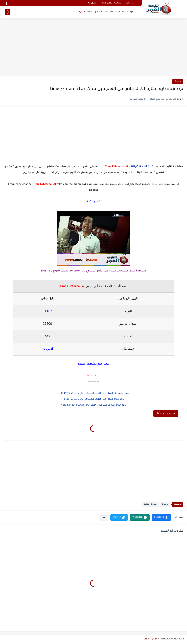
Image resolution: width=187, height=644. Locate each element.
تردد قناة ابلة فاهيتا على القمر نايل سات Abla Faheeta (93, 405)
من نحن (130, 3)
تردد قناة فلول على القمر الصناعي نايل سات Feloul (93, 399)
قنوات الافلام (150, 504)
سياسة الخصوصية (112, 3)
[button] (161, 517)
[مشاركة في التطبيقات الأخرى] (104, 517)
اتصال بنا (93, 3)
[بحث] (7, 12)
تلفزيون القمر (151, 639)
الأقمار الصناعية (93, 12)
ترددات (178, 81)
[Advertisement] (93, 47)
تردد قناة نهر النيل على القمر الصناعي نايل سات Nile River (94, 394)
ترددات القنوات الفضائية (119, 12)
